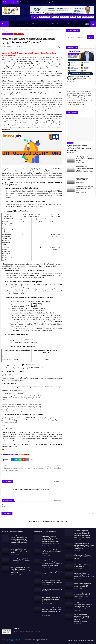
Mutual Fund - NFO (13, 29)
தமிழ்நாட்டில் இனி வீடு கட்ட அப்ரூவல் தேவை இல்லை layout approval (85, 158)
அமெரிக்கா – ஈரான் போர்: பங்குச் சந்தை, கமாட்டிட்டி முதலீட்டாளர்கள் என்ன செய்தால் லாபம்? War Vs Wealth (52, 610)
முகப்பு (4, 29)
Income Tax (25, 24)
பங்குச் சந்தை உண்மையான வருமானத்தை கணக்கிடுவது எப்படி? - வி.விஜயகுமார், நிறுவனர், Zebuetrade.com (84, 546)
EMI (53, 24)
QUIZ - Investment (45, 17)
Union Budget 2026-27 (49, 2)
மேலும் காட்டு (57, 482)
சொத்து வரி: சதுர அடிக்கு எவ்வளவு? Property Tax (52, 590)
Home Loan (61, 24)
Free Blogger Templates (39, 640)
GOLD (34, 24)
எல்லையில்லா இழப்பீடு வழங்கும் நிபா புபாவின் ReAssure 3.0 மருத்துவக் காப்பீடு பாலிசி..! (83, 595)
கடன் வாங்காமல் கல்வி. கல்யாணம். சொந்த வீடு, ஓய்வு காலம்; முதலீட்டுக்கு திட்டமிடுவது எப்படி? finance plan (20, 570)
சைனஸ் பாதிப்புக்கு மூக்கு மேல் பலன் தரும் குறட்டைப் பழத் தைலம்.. (84, 188)
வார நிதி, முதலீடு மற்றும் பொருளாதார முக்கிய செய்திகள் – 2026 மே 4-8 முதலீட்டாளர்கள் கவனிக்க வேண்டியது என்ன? (83, 605)
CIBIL (47, 24)
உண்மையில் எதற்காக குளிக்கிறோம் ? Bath (82, 179)
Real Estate (55, 17)
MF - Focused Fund (7, 34)
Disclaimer (30, 2)
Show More (91, 514)
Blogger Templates (15, 640)
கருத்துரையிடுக (7, 506)
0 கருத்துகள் (58, 500)
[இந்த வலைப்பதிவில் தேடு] (77, 37)
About (75, 640)
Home (6, 24)
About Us (23, 2)
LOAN (79, 17)
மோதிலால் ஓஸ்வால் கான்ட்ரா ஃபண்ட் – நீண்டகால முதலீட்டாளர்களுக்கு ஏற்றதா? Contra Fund (79, 78)
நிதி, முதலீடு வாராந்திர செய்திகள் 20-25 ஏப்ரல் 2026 (83, 566)
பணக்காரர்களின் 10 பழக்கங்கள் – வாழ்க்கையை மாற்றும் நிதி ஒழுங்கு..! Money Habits (83, 585)
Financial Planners (88, 17)
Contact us (81, 640)
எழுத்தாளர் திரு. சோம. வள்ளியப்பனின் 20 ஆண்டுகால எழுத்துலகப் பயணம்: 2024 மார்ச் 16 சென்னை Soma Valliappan (85, 169)
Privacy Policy (38, 2)
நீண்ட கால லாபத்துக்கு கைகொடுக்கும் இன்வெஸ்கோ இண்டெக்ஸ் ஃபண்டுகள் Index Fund (84, 575)
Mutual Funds (14, 24)
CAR (69, 24)
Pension (76, 24)
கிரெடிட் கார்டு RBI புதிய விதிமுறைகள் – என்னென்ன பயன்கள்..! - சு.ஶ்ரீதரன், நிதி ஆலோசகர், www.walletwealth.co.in (82, 618)
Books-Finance (64, 17)
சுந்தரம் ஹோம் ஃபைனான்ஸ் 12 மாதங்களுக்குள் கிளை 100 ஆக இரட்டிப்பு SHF (51, 599)
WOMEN (73, 17)
